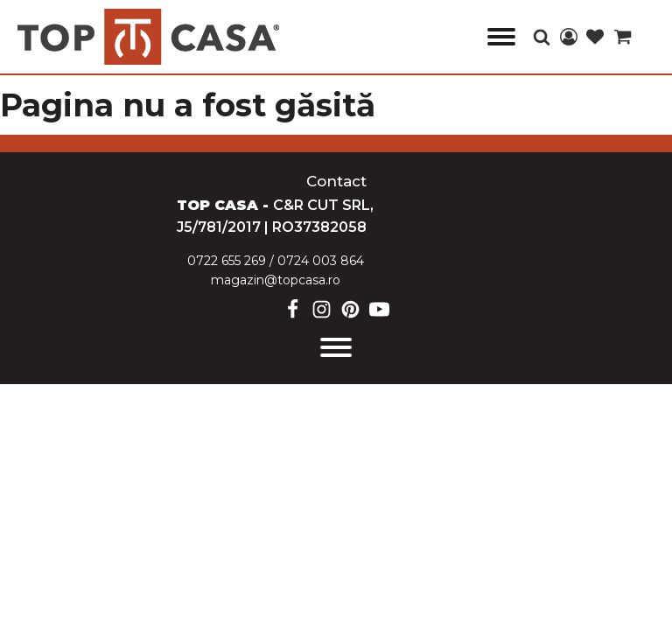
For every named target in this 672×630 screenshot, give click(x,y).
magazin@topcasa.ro (276, 280)
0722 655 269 (227, 261)
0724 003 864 (321, 261)
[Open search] (542, 37)
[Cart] (623, 38)
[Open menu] (501, 37)
